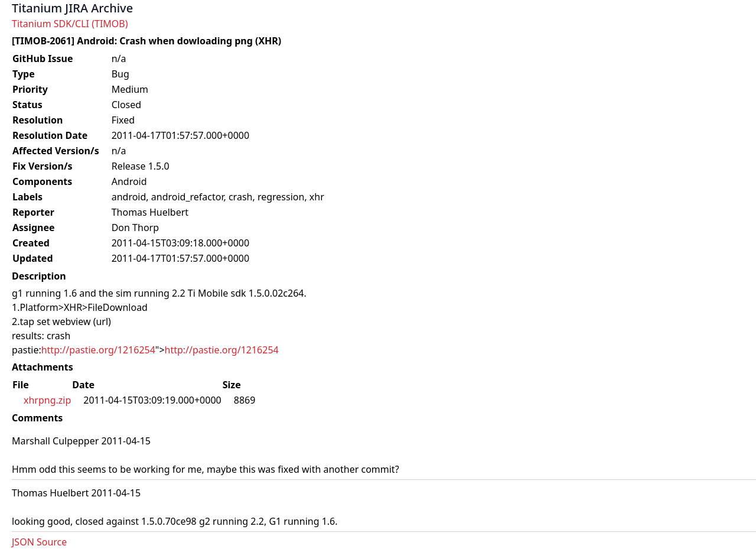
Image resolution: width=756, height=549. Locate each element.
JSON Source (39, 542)
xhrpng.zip (47, 400)
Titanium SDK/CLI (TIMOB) (70, 24)
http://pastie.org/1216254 (98, 350)
